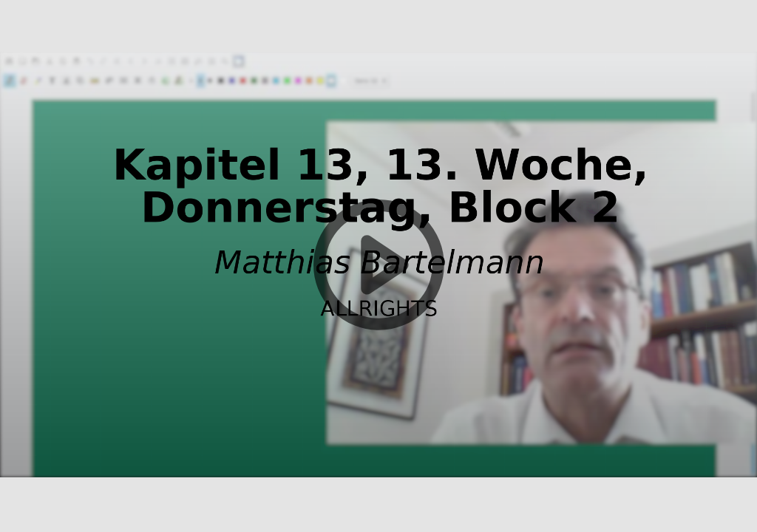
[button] (378, 266)
